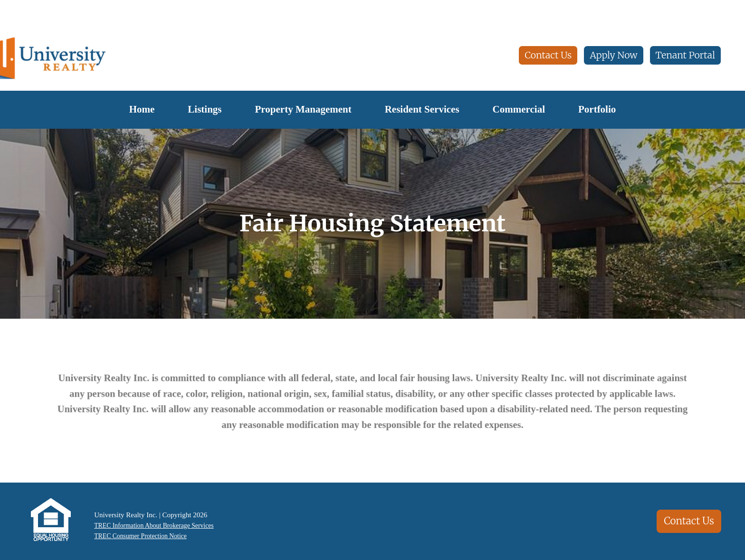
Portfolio (597, 109)
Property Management (303, 109)
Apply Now (613, 55)
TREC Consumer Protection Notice (141, 537)
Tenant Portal (685, 55)
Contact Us (548, 55)
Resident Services (422, 109)
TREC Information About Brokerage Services (156, 525)
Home (142, 109)
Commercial (519, 109)
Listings (205, 109)
